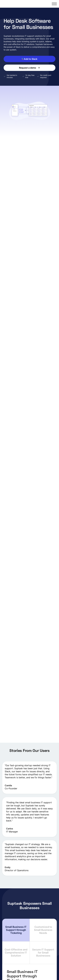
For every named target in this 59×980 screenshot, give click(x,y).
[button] (54, 4)
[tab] (16, 930)
